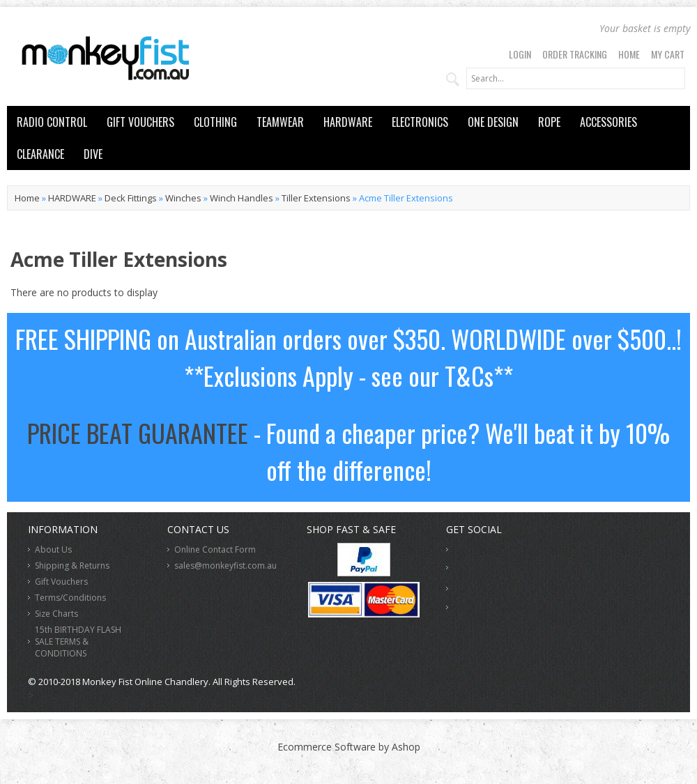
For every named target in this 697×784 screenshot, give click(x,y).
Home (629, 54)
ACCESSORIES (608, 122)
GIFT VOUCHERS (140, 122)
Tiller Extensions (316, 198)
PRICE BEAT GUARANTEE (138, 432)
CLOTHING (215, 122)
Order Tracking (575, 54)
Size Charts (56, 614)
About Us (53, 549)
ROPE (549, 122)
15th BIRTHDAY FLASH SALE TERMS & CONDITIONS (78, 641)
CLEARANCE (40, 154)
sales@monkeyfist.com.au (225, 566)
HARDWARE (348, 122)
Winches (183, 198)
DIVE (93, 154)
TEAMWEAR (280, 122)
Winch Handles (242, 198)
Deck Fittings (131, 198)
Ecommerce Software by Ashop (349, 747)
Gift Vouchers (61, 582)
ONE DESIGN (493, 122)
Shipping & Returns (72, 566)
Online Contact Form (215, 549)
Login (520, 54)
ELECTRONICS (420, 122)
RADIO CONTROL (52, 122)
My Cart (668, 54)
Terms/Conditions (70, 598)
